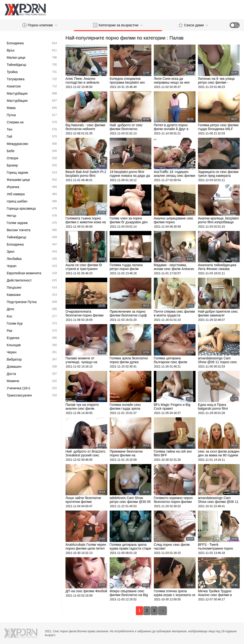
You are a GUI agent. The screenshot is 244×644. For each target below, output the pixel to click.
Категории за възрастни (118, 25)
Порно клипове (40, 25)
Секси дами (193, 25)
